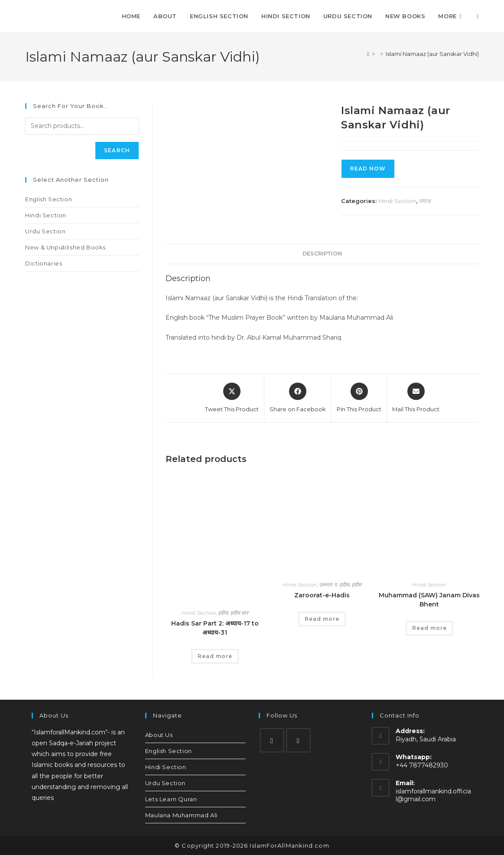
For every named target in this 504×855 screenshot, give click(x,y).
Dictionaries (44, 263)
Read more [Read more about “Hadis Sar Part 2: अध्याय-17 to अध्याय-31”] (215, 656)
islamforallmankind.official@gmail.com (433, 795)
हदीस (223, 613)
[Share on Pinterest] (359, 398)
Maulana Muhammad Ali (181, 815)
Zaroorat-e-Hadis (322, 595)
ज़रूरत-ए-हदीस (334, 585)
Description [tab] (322, 254)
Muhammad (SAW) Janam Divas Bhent (429, 600)
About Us (159, 735)
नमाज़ (425, 201)
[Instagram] (272, 740)
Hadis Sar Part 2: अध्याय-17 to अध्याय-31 (215, 628)
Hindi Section (397, 201)
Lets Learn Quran (171, 799)
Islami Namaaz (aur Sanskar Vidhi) (432, 54)
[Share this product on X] (232, 398)
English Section (49, 199)
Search (117, 150)
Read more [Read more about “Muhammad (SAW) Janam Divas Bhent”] (429, 628)
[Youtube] (298, 740)
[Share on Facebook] (298, 398)
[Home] (368, 54)
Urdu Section (45, 231)
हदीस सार (239, 613)
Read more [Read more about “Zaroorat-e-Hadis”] (322, 619)
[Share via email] (416, 398)
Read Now (368, 169)
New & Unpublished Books (65, 247)
